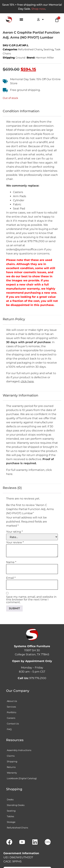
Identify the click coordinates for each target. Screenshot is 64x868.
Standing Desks (16, 805)
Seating (48, 49)
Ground (20, 58)
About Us (12, 701)
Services (11, 707)
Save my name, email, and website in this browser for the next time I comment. (31, 600)
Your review (15, 542)
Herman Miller (45, 58)
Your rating (14, 532)
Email (11, 578)
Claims (11, 756)
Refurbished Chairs (30, 49)
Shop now (38, 9)
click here (27, 381)
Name (11, 562)
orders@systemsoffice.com (25, 249)
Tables (10, 816)
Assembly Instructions (19, 750)
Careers (11, 718)
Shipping (12, 761)
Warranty (12, 773)
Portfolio (12, 712)
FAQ (9, 729)
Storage (11, 822)
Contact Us (13, 724)
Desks (10, 799)
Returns (11, 767)
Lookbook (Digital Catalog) (22, 778)
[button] (21, 20)
